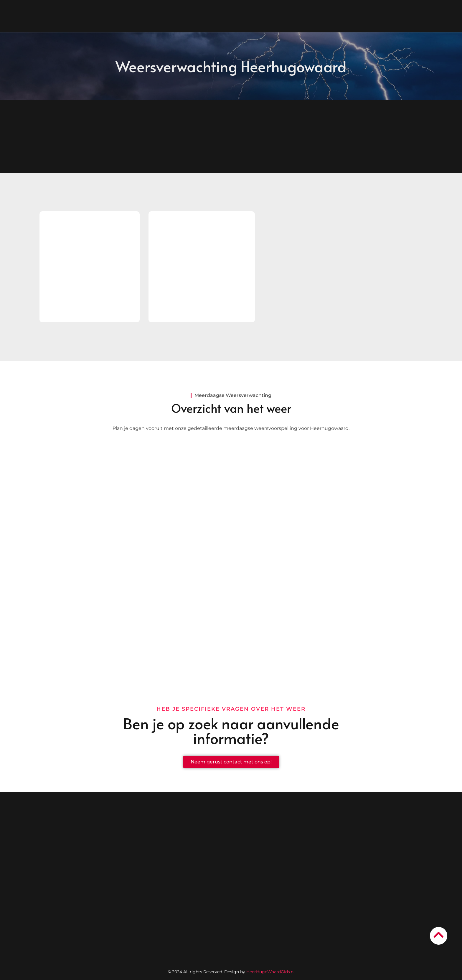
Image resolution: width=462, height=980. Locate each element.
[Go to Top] (438, 935)
